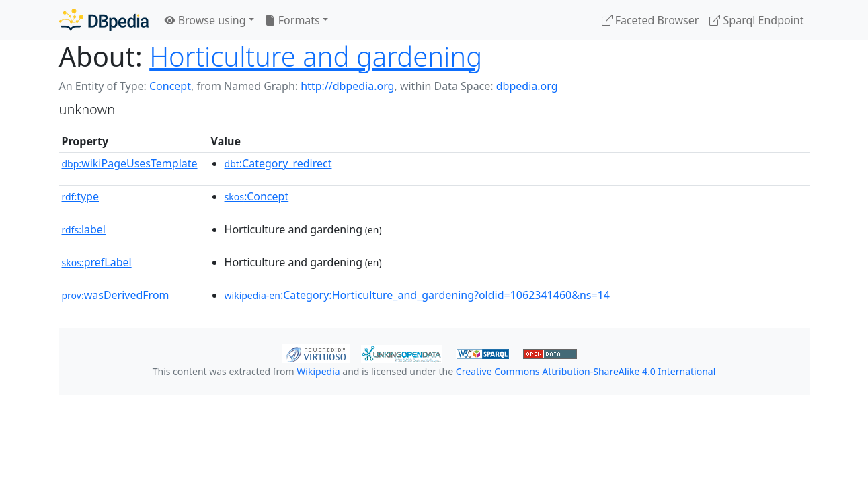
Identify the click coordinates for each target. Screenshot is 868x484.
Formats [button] (292, 20)
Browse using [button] (205, 20)
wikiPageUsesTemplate (130, 163)
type (81, 196)
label (84, 229)
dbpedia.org (527, 86)
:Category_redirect (278, 163)
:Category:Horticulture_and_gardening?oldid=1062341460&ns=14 (417, 295)
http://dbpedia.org (347, 86)
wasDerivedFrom (116, 295)
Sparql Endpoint (756, 20)
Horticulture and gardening (316, 56)
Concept (170, 86)
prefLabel (97, 262)
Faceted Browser (650, 20)
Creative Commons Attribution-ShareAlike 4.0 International (586, 371)
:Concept (257, 196)
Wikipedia (318, 371)
